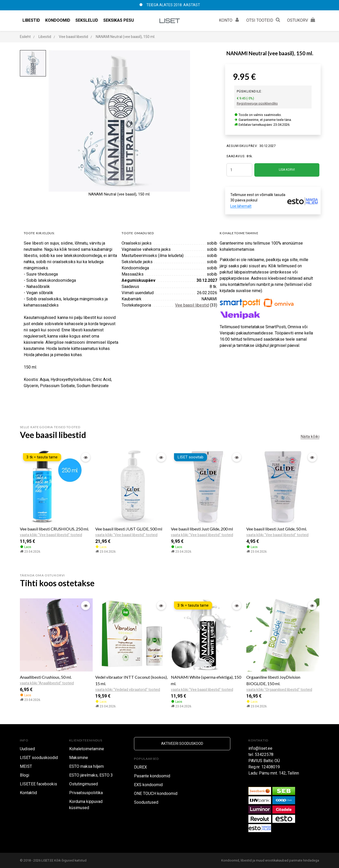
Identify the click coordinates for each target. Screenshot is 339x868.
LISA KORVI (287, 170)
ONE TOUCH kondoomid (156, 793)
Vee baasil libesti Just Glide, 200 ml (202, 529)
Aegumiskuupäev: (242, 146)
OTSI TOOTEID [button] (264, 20)
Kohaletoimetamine (87, 749)
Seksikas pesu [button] (119, 20)
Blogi (25, 775)
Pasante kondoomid (152, 776)
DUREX (140, 767)
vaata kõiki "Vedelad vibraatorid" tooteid (128, 690)
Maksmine (79, 758)
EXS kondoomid (148, 785)
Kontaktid (28, 793)
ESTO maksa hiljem (86, 766)
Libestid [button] (31, 20)
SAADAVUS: (236, 156)
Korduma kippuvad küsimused (86, 805)
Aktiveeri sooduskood (182, 744)
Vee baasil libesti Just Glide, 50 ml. (277, 529)
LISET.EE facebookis (38, 784)
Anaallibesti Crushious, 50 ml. (46, 677)
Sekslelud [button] (87, 20)
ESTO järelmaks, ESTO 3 (91, 775)
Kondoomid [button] (58, 20)
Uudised (27, 749)
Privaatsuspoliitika (86, 793)
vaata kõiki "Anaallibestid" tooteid (47, 683)
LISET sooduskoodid (39, 758)
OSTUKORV (302, 20)
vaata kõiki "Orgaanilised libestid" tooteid (279, 690)
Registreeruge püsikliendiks (257, 103)
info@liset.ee (260, 748)
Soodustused (146, 802)
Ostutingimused (84, 784)
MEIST (26, 766)
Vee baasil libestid (192, 305)
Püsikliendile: (250, 91)
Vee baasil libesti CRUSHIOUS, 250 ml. (54, 529)
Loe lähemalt (241, 206)
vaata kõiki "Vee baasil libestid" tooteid (51, 535)
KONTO (230, 20)
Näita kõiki (310, 437)
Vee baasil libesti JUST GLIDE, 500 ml (129, 529)
